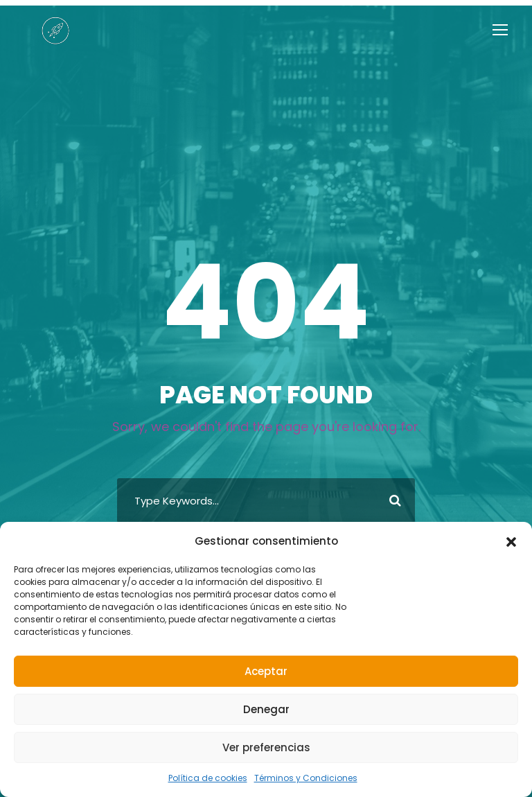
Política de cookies (215, 778)
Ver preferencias (266, 747)
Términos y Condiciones (301, 778)
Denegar (266, 709)
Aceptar (266, 671)
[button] (511, 553)
